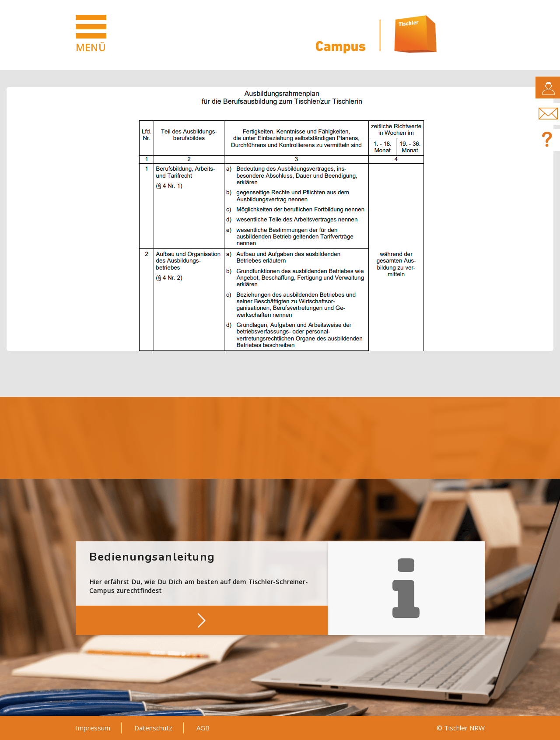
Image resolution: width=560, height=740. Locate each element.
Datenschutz (153, 728)
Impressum (93, 728)
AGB (203, 728)
